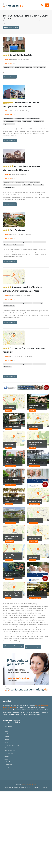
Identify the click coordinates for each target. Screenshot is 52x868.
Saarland (7, 757)
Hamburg (7, 739)
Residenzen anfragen (11, 27)
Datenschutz (37, 787)
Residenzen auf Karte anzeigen (14, 646)
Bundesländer (7, 710)
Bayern (6, 729)
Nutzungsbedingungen (26, 787)
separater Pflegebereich (40, 67)
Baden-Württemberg (10, 726)
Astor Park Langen (17, 230)
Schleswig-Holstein (9, 764)
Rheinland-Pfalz (9, 753)
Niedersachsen (8, 748)
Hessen (6, 743)
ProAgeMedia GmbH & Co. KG (29, 784)
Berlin (6, 731)
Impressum (46, 787)
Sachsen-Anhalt (9, 762)
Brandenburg (8, 734)
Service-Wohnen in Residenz (33, 119)
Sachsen (7, 759)
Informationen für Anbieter (11, 787)
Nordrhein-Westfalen (10, 750)
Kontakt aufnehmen (10, 77)
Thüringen (7, 767)
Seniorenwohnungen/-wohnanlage (23, 67)
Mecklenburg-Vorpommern (12, 745)
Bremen (7, 737)
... (3, 72)
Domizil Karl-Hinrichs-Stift (21, 55)
